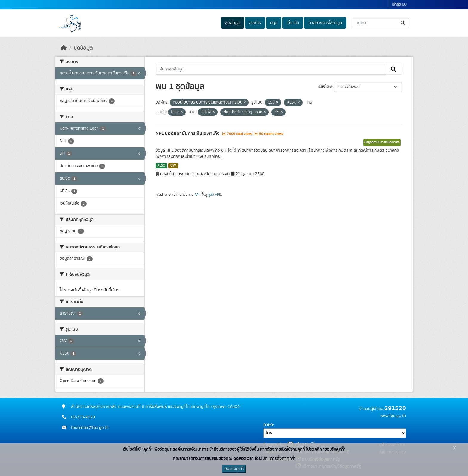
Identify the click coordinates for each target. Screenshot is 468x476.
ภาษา (268, 425)
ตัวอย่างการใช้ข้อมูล (325, 23)
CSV (173, 166)
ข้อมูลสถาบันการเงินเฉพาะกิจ (382, 142)
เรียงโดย (325, 87)
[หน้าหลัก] (64, 48)
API (197, 195)
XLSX (161, 166)
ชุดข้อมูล (232, 23)
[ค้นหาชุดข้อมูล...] (381, 23)
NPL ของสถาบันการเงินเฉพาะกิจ (188, 133)
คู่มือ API (214, 195)
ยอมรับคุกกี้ (234, 469)
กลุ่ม (274, 23)
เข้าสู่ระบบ (399, 5)
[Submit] (403, 23)
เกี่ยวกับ (293, 23)
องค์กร (255, 23)
